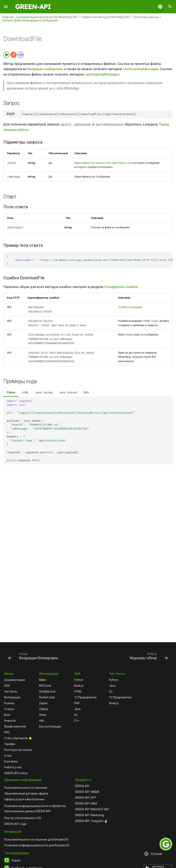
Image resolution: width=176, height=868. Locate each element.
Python (11, 392)
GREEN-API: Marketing (89, 815)
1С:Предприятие (85, 697)
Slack (43, 715)
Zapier (43, 703)
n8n (42, 721)
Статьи (9, 709)
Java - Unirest (68, 392)
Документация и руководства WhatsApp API (47, 17)
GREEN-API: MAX (86, 803)
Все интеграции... (51, 726)
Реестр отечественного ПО (23, 818)
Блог (7, 715)
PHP (77, 703)
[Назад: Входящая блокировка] (34, 656)
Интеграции (12, 697)
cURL (25, 392)
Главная (8, 17)
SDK (7, 686)
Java (77, 709)
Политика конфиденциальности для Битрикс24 (37, 845)
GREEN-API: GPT (86, 798)
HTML (78, 692)
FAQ (7, 732)
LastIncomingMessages (141, 69)
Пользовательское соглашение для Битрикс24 (36, 839)
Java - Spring (44, 392)
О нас (8, 756)
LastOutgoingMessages (102, 74)
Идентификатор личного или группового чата (103, 163)
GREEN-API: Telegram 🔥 (91, 821)
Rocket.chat (47, 697)
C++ (77, 721)
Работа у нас (13, 767)
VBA (86, 392)
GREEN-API (82, 786)
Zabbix (44, 709)
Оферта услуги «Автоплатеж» (25, 799)
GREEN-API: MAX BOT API (92, 809)
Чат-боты (11, 692)
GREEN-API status (16, 773)
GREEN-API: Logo (15, 824)
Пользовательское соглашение (26, 788)
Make (43, 680)
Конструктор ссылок (18, 750)
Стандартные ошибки (121, 287)
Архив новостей (15, 726)
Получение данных (146, 17)
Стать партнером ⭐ (18, 738)
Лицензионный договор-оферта (26, 793)
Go (76, 715)
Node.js (79, 686)
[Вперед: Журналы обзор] (148, 656)
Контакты (11, 761)
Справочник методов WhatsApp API (105, 17)
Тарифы (10, 744)
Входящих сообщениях (45, 69)
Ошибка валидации (130, 307)
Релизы (9, 703)
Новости (10, 721)
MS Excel (45, 686)
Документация (15, 680)
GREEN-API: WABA (87, 792)
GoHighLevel (47, 692)
